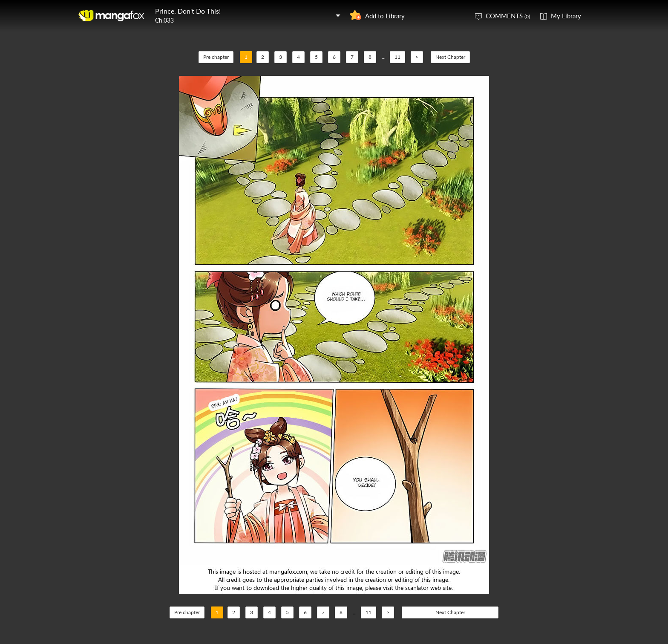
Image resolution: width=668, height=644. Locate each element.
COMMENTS (508, 16)
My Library (566, 16)
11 (397, 57)
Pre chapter (216, 57)
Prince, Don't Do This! (188, 11)
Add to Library (385, 16)
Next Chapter (450, 57)
